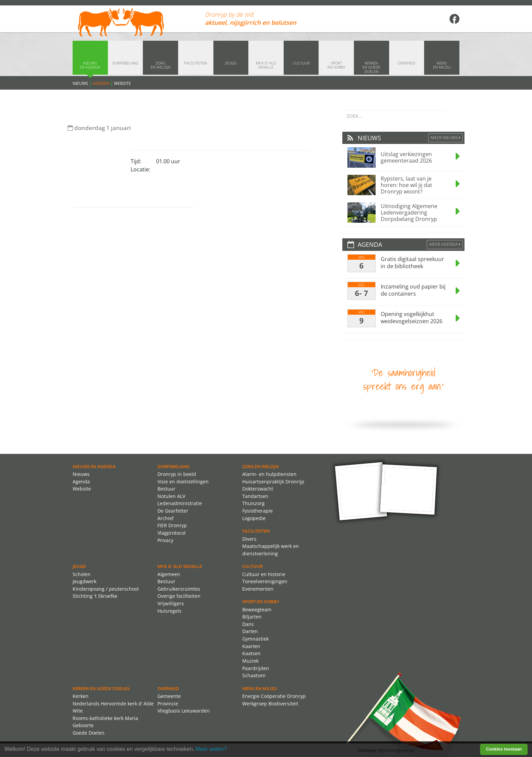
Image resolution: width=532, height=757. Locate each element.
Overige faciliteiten (179, 596)
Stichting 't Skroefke (95, 596)
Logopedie (254, 518)
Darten (250, 631)
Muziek (250, 661)
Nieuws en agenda (94, 466)
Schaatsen (254, 675)
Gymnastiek (255, 639)
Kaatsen (251, 653)
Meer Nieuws (445, 138)
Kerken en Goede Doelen (101, 688)
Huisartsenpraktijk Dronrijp (273, 482)
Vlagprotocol (172, 533)
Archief (166, 518)
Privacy (165, 540)
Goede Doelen (89, 733)
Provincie (168, 704)
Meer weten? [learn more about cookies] (211, 749)
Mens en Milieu (260, 688)
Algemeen (169, 574)
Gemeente (169, 696)
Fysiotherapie (258, 511)
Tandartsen (255, 496)
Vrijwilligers (171, 603)
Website (122, 83)
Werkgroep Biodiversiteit (270, 704)
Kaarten (251, 646)
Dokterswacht (258, 489)
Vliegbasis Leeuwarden (184, 711)
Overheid (168, 688)
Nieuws (80, 83)
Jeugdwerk (84, 581)
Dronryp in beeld (177, 474)
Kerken (81, 696)
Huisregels (169, 611)
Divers (249, 539)
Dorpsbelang (173, 466)
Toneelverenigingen (265, 581)
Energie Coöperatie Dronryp (274, 696)
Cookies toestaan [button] (504, 749)
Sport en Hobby (261, 602)
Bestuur (166, 489)
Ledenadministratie (180, 503)
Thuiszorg (253, 503)
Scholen (82, 574)
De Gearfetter (173, 511)
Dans (248, 624)
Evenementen (258, 589)
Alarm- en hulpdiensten (269, 474)
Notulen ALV (171, 496)
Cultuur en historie (264, 574)
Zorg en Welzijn (261, 466)
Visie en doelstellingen (183, 482)
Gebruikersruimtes (179, 589)
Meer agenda (445, 244)
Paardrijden (256, 668)
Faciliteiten (256, 531)
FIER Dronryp (172, 525)
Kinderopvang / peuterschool (106, 589)
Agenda (101, 83)
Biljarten (252, 617)
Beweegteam (257, 610)
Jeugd (79, 566)
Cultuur (252, 566)
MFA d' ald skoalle (180, 566)
